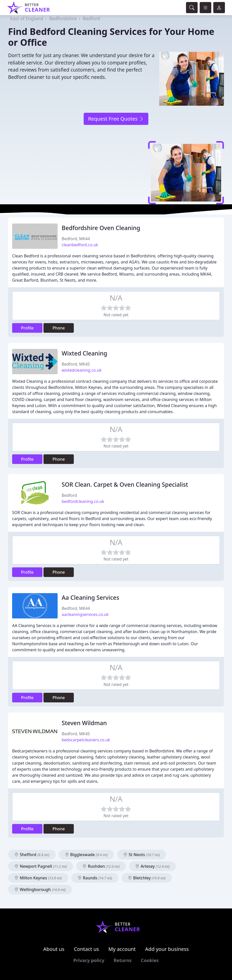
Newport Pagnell (41, 866)
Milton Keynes (38, 878)
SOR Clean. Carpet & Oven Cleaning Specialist (125, 484)
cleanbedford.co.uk (80, 245)
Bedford (91, 18)
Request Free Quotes (116, 119)
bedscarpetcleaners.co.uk (86, 740)
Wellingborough (40, 889)
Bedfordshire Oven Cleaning (101, 228)
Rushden (101, 866)
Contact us (86, 949)
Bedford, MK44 (76, 239)
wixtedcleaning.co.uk (82, 370)
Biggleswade (86, 855)
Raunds (95, 878)
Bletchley (147, 878)
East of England (27, 18)
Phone (59, 328)
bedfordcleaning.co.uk (83, 501)
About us (54, 949)
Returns (123, 960)
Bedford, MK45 (76, 364)
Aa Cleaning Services (90, 597)
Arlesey (152, 866)
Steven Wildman (84, 723)
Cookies (150, 960)
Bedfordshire (63, 18)
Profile (27, 328)
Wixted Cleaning (84, 353)
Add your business (167, 949)
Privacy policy (89, 960)
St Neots (142, 855)
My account (122, 949)
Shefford (32, 855)
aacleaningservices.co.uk (85, 614)
